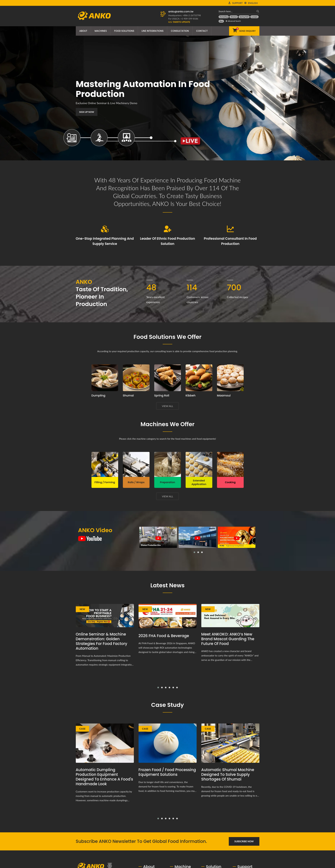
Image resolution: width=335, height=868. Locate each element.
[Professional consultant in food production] (230, 229)
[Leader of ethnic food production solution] (168, 229)
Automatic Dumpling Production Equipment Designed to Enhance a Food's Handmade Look (104, 777)
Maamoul (224, 395)
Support (237, 3)
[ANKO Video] (90, 539)
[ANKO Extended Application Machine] (199, 464)
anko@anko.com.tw (181, 12)
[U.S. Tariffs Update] (179, 22)
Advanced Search (233, 21)
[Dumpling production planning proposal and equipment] (105, 378)
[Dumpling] (224, 17)
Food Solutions (124, 31)
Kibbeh (191, 395)
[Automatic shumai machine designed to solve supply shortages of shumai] (230, 743)
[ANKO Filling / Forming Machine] (105, 464)
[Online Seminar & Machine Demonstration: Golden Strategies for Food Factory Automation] (105, 616)
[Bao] (221, 21)
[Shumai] (234, 17)
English (253, 3)
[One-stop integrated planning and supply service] (105, 229)
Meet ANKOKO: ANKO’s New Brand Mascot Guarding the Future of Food (228, 639)
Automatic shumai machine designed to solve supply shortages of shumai (228, 775)
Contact (202, 31)
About (83, 31)
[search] (257, 11)
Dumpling (98, 395)
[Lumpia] (254, 17)
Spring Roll (162, 395)
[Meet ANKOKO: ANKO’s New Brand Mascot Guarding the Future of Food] (230, 616)
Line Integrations (153, 31)
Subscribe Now (244, 841)
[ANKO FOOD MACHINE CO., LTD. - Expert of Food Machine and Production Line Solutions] (94, 15)
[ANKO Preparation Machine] (168, 464)
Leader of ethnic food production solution (167, 241)
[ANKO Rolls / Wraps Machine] (136, 464)
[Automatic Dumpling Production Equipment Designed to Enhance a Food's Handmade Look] (105, 743)
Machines (101, 31)
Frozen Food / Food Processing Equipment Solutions (167, 772)
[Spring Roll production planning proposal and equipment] (168, 378)
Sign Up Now (83, 112)
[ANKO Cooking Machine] (230, 464)
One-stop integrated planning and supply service (105, 241)
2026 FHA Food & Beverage (164, 636)
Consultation (180, 31)
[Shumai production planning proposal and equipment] (136, 378)
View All (168, 406)
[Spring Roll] (244, 17)
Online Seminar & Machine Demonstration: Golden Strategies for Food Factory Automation (102, 641)
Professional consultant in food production (230, 241)
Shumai (128, 395)
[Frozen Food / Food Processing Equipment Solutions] (168, 743)
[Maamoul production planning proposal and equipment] (230, 378)
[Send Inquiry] (244, 31)
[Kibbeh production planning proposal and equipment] (199, 378)
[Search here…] (237, 11)
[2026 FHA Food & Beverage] (168, 616)
